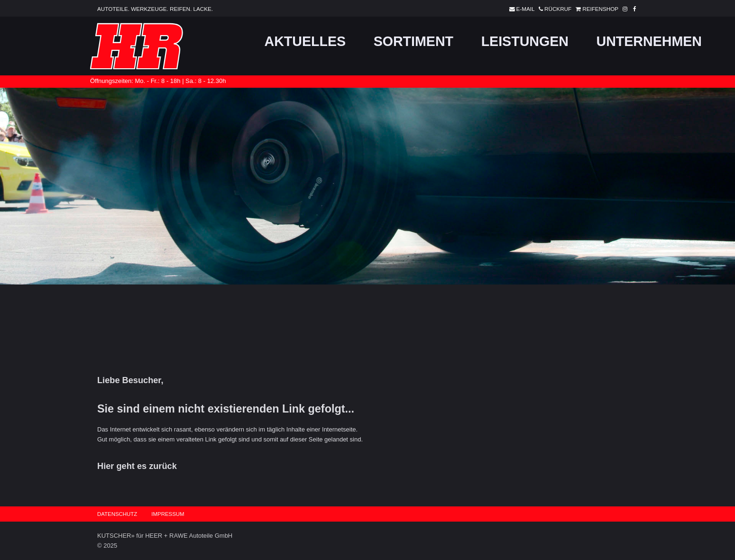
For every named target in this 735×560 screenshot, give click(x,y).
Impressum (168, 514)
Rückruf (554, 9)
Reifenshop (596, 9)
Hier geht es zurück (137, 466)
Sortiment (413, 41)
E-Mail (520, 9)
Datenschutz (117, 514)
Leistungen (525, 41)
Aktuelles (305, 41)
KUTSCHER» (116, 536)
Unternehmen (649, 41)
